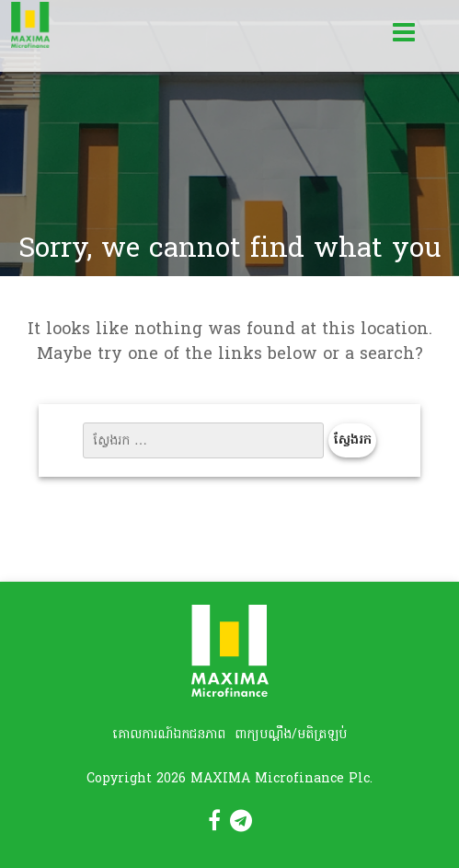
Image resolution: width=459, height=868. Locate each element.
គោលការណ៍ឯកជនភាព (169, 735)
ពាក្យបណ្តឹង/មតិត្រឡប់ (291, 735)
